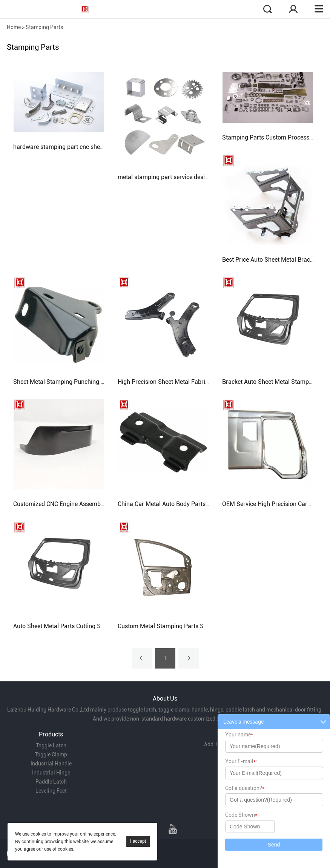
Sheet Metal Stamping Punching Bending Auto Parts (83, 382)
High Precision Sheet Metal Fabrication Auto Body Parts (192, 382)
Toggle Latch (51, 745)
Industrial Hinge (51, 773)
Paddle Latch (51, 782)
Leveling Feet (51, 791)
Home (14, 27)
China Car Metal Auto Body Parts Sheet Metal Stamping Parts (200, 504)
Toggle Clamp (51, 755)
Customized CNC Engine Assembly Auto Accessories (83, 504)
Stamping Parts (44, 27)
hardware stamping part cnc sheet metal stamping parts (88, 147)
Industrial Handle (51, 764)
